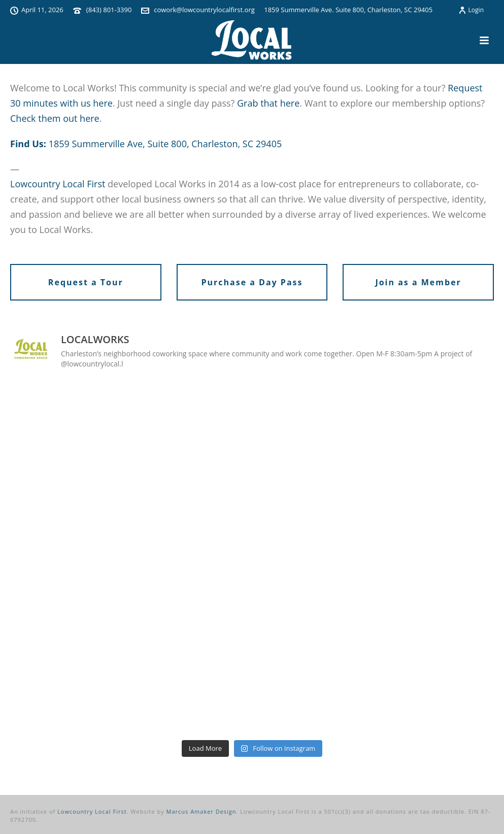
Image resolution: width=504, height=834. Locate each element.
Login (471, 10)
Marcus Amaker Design (201, 811)
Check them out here (55, 118)
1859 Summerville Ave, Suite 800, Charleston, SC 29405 (165, 144)
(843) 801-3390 (109, 10)
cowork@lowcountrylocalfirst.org (204, 10)
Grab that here (268, 103)
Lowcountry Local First (58, 184)
